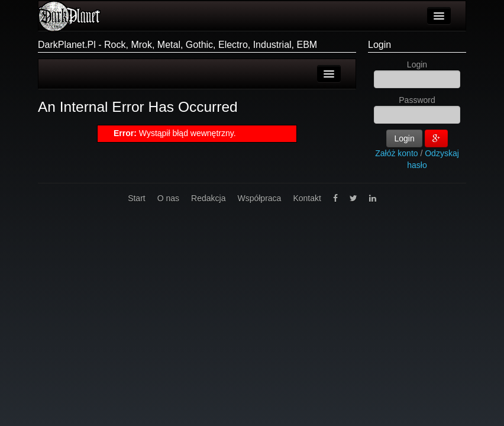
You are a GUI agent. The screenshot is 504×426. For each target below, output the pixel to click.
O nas (168, 198)
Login (379, 45)
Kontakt (307, 198)
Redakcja (208, 198)
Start (137, 198)
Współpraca (259, 198)
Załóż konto (396, 153)
